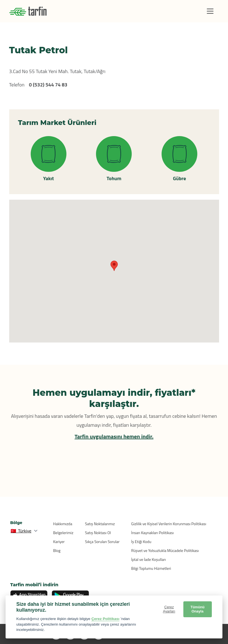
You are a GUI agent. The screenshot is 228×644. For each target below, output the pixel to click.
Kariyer (59, 542)
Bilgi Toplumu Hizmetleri (151, 568)
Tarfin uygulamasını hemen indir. (114, 436)
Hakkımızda (63, 524)
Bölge (16, 523)
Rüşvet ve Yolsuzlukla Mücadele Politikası (165, 550)
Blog (57, 550)
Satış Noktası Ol (98, 533)
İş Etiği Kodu (141, 542)
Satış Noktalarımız (100, 524)
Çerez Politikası (105, 619)
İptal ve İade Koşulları (148, 559)
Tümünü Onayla (197, 609)
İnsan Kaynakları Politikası (152, 533)
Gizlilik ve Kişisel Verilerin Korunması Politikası (169, 524)
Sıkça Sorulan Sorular (102, 542)
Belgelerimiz (63, 533)
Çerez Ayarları (169, 609)
